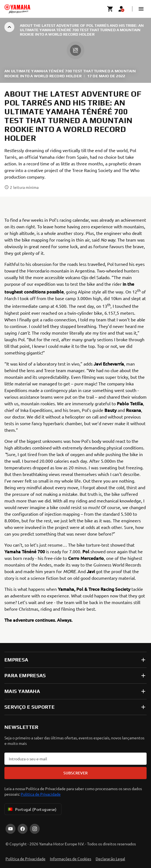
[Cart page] (110, 9)
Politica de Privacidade (41, 794)
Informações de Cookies (71, 859)
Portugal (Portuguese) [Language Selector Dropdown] (32, 809)
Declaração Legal (110, 859)
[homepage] (17, 9)
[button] (141, 9)
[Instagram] (35, 829)
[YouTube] (10, 829)
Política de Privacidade (25, 859)
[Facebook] (23, 829)
